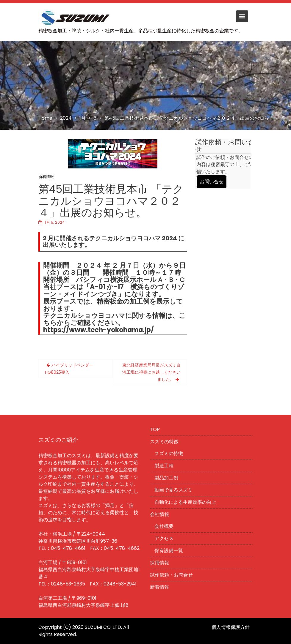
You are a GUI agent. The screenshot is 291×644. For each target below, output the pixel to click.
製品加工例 (167, 478)
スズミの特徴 (165, 442)
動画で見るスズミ (174, 490)
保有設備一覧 (169, 550)
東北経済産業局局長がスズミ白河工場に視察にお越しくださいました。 (151, 372)
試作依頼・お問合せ (172, 574)
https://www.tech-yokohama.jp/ (98, 330)
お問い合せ (212, 182)
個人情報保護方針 (231, 627)
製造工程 (164, 466)
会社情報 (160, 514)
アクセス (164, 538)
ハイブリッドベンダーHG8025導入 (69, 369)
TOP (155, 431)
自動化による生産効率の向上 (186, 502)
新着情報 (46, 177)
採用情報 (160, 562)
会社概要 (164, 526)
